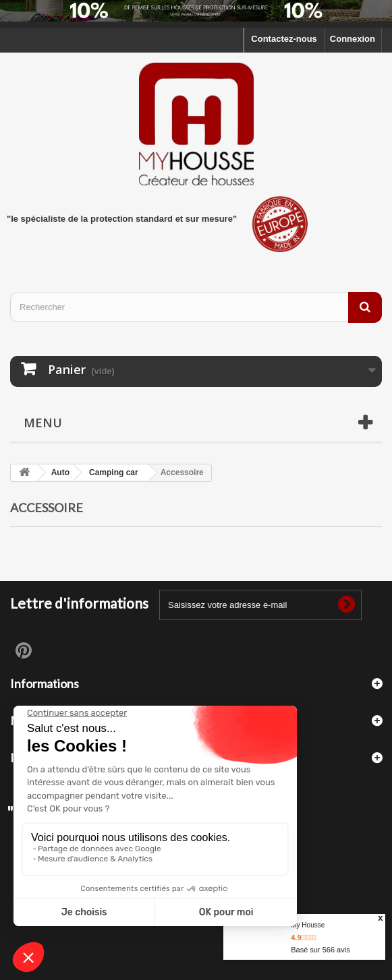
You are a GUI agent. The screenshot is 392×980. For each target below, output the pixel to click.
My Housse (308, 925)
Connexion (353, 39)
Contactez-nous (284, 39)
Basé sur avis (320, 950)
